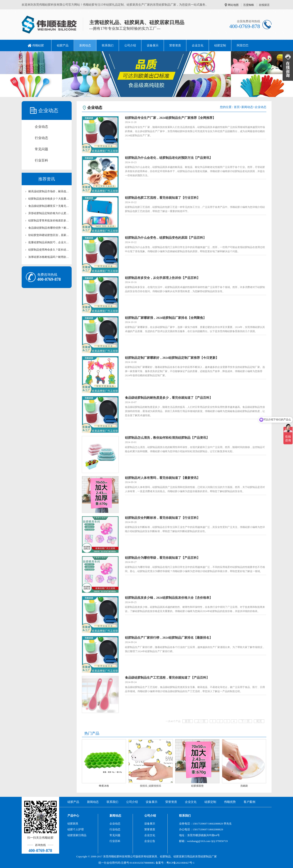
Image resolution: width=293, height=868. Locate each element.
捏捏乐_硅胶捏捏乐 (151, 786)
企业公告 (150, 841)
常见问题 (41, 149)
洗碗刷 (244, 786)
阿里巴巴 (243, 45)
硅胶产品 (63, 45)
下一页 (245, 721)
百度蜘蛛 (249, 5)
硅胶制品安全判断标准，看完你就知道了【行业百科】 (162, 518)
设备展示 (153, 45)
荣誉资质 (175, 45)
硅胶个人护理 (76, 829)
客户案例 (249, 802)
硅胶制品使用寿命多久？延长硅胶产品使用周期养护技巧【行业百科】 (49, 250)
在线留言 (264, 5)
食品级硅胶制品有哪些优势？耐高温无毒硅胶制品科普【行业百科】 (49, 228)
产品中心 (73, 816)
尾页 (259, 721)
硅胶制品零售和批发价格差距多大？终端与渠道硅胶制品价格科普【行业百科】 (49, 220)
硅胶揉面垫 (197, 786)
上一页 (201, 721)
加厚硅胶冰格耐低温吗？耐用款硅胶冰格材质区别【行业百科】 (49, 257)
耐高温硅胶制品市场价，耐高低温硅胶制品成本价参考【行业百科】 (49, 191)
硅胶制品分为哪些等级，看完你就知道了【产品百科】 (162, 558)
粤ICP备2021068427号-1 (180, 863)
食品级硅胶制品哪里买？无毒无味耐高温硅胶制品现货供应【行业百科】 (49, 206)
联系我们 (108, 45)
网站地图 (233, 5)
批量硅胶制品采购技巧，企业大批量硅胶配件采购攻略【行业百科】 (49, 242)
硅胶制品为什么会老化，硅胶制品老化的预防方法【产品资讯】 (169, 158)
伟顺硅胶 (38, 45)
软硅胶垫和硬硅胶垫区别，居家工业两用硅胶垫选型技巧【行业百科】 (49, 235)
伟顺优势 (230, 802)
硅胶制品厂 (207, 856)
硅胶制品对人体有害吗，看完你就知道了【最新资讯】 (162, 478)
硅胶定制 (220, 45)
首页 (237, 107)
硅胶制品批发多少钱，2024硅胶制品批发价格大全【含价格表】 (169, 598)
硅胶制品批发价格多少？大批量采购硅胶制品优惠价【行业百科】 (49, 199)
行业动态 (41, 138)
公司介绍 (130, 45)
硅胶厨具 (73, 824)
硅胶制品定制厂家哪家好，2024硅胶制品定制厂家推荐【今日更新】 (172, 358)
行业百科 (41, 160)
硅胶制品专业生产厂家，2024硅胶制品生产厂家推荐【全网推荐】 (170, 118)
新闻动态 (85, 45)
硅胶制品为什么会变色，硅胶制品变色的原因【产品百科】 (166, 238)
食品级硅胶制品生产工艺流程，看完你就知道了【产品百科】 (167, 678)
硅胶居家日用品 (77, 835)
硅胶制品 (165, 856)
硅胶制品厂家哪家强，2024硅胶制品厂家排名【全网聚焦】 (166, 318)
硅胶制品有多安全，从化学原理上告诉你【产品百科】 (162, 278)
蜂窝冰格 (104, 786)
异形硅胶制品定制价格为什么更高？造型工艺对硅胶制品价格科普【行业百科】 (49, 213)
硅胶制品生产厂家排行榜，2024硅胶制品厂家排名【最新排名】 (169, 638)
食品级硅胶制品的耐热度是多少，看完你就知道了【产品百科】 (169, 398)
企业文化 (198, 45)
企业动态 (41, 127)
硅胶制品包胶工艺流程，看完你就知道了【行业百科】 (162, 198)
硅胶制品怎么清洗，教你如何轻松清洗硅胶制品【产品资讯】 (167, 438)
